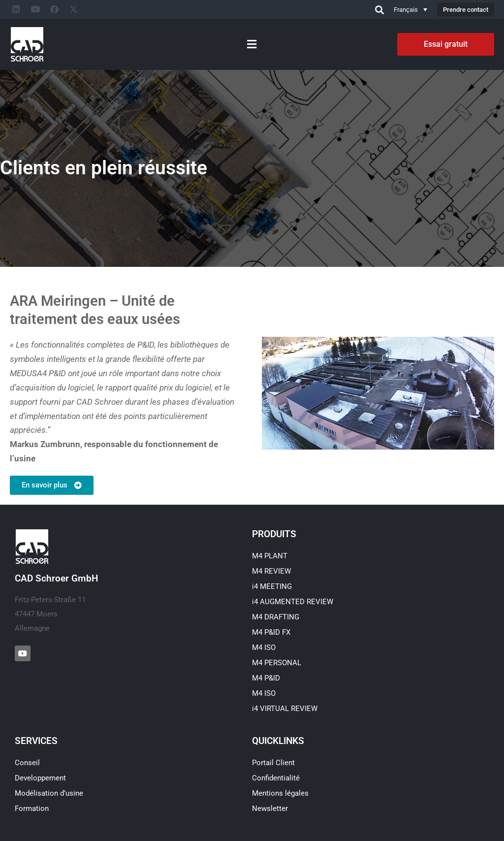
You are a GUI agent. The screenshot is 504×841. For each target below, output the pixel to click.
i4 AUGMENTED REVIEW (293, 602)
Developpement (40, 778)
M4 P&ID (266, 678)
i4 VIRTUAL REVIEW (285, 709)
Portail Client (273, 763)
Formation (32, 809)
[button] (252, 44)
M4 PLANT (270, 556)
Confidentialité (276, 778)
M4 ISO (264, 647)
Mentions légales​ (280, 793)
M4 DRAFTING (276, 617)
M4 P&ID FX (271, 632)
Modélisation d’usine (49, 793)
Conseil (27, 763)
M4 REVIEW (271, 571)
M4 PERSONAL (277, 663)
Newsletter (270, 809)
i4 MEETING (272, 586)
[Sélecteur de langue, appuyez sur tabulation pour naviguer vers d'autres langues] (410, 9)
